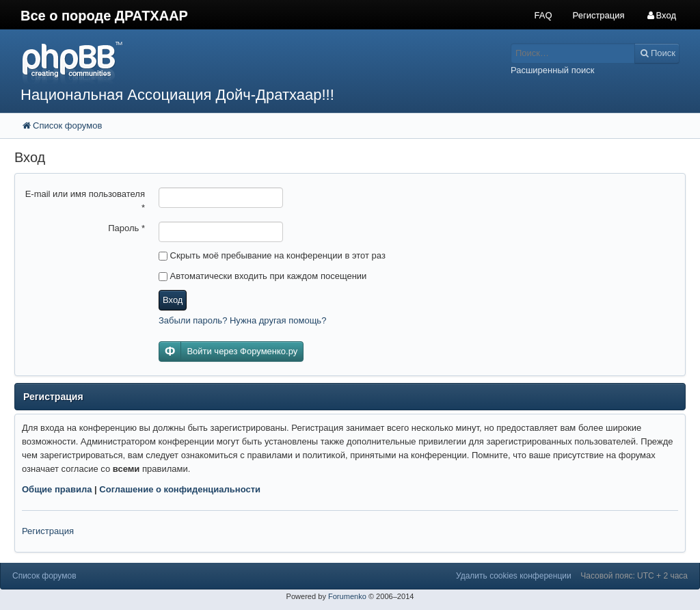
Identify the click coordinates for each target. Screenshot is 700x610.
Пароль (126, 228)
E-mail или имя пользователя (85, 201)
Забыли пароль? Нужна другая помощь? (242, 320)
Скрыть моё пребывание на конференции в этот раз (272, 255)
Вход (173, 300)
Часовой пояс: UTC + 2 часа (634, 576)
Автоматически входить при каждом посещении (262, 276)
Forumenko (347, 596)
